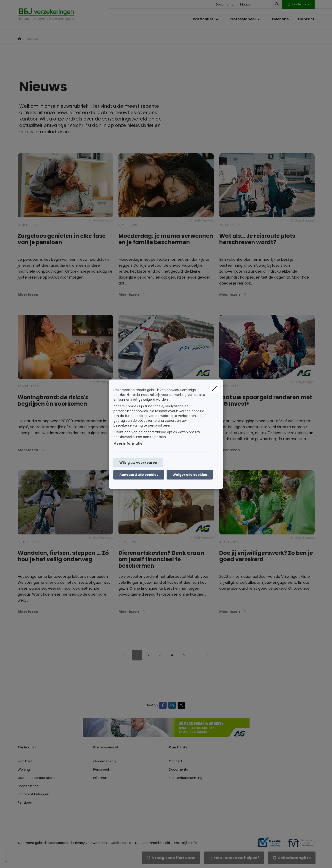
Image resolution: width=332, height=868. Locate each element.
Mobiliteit (25, 761)
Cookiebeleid (121, 843)
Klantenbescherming (186, 778)
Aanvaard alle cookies (139, 474)
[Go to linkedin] (173, 705)
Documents (178, 769)
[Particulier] (201, 19)
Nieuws (246, 4)
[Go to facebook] (164, 705)
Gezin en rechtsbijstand (37, 778)
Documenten (226, 4)
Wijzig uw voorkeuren (138, 462)
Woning (24, 769)
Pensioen (25, 802)
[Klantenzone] (298, 4)
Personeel (101, 769)
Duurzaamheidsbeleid (153, 843)
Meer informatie (128, 443)
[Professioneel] (241, 19)
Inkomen (100, 778)
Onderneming (104, 761)
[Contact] (304, 19)
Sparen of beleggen (33, 794)
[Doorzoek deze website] (277, 4)
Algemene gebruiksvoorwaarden (44, 843)
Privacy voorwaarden (90, 843)
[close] (214, 389)
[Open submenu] (217, 19)
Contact (176, 761)
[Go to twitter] (182, 705)
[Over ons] (280, 19)
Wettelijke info (185, 843)
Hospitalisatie (28, 786)
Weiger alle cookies (190, 474)
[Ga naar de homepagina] (63, 15)
